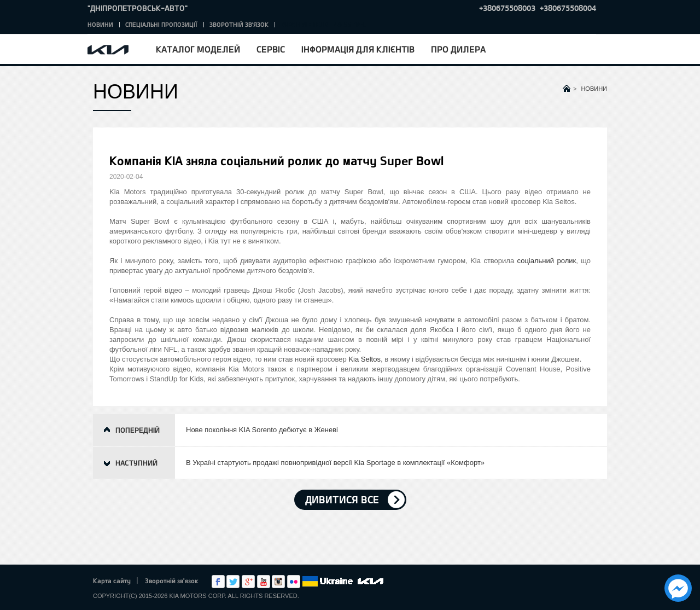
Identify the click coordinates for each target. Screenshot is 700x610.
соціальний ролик (547, 261)
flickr (294, 582)
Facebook (218, 582)
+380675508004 (568, 8)
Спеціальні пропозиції (161, 24)
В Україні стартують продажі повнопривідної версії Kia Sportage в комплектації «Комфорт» (335, 463)
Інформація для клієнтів (358, 49)
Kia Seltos (364, 359)
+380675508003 (507, 8)
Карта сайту (112, 580)
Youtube (264, 582)
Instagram (278, 582)
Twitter (233, 582)
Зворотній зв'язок (239, 24)
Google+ (248, 582)
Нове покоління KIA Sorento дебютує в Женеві (262, 430)
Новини (100, 24)
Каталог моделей (198, 49)
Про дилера (458, 49)
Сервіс (271, 49)
